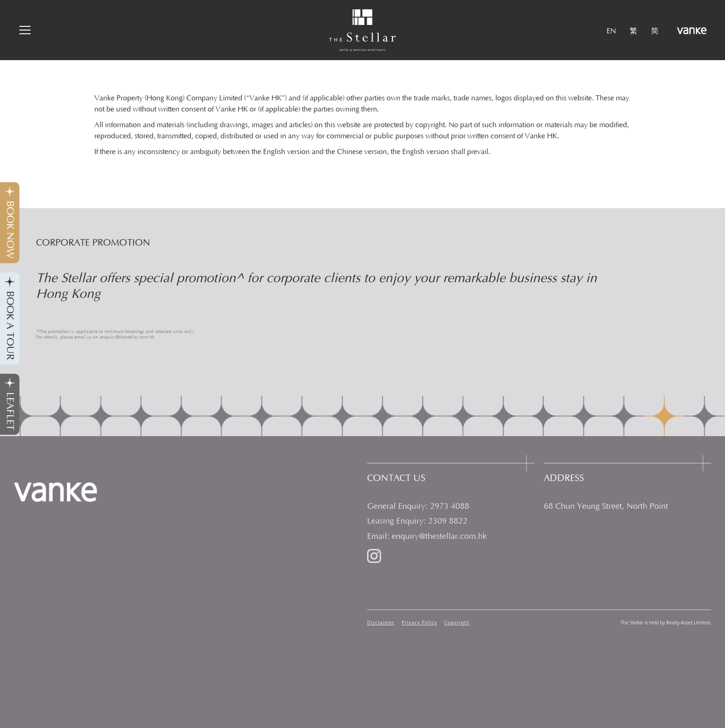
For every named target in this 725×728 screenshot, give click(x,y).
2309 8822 (448, 521)
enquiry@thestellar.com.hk (439, 537)
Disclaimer (381, 623)
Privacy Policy (419, 623)
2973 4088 (450, 506)
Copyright (457, 623)
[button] (24, 30)
